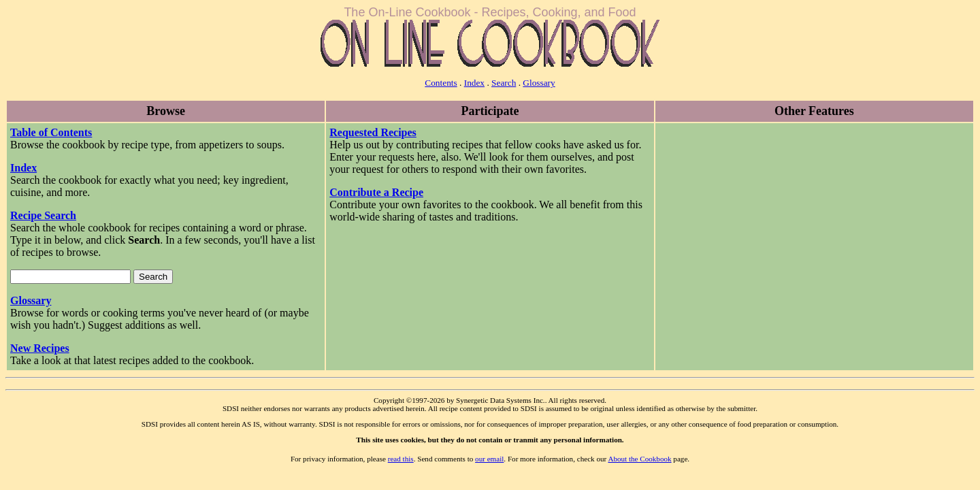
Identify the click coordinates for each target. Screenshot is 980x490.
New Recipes (40, 348)
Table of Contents (51, 132)
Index (474, 83)
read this (401, 459)
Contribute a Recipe (376, 192)
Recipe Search (43, 215)
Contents (441, 83)
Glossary (539, 83)
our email (489, 459)
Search (504, 83)
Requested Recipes (373, 132)
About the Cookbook (639, 459)
